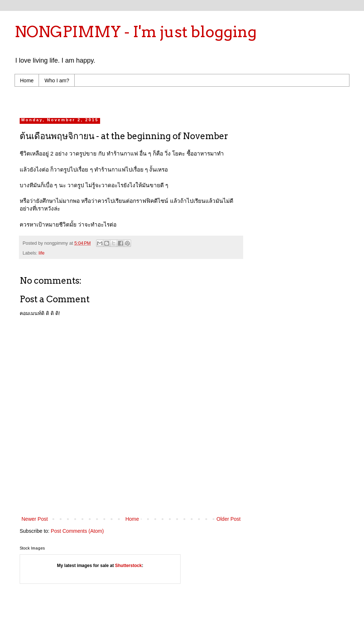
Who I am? (57, 80)
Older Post (229, 519)
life (41, 253)
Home (27, 80)
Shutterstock (128, 566)
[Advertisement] (158, 100)
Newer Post (35, 519)
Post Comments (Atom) (77, 531)
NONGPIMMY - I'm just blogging (136, 32)
